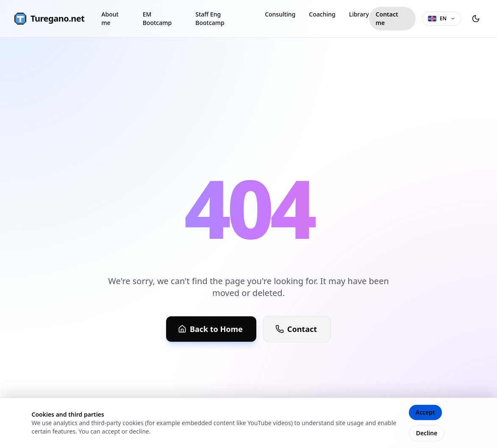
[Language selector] (442, 19)
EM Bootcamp (157, 18)
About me (110, 18)
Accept (425, 412)
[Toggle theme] (476, 19)
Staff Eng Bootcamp (210, 18)
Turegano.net (49, 19)
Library (359, 14)
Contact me (387, 18)
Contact (296, 329)
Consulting (280, 14)
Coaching (322, 14)
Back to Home (210, 329)
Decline (427, 433)
